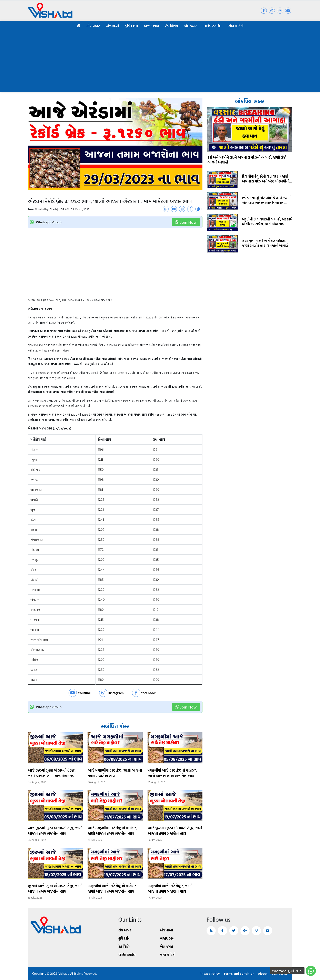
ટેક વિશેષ (172, 26)
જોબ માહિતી (236, 26)
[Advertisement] (160, 61)
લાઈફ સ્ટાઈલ (212, 26)
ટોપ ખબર (93, 26)
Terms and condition (238, 973)
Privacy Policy (209, 973)
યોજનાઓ (112, 26)
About (263, 973)
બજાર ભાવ (152, 26)
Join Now (186, 222)
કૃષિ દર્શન (132, 26)
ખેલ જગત (191, 26)
